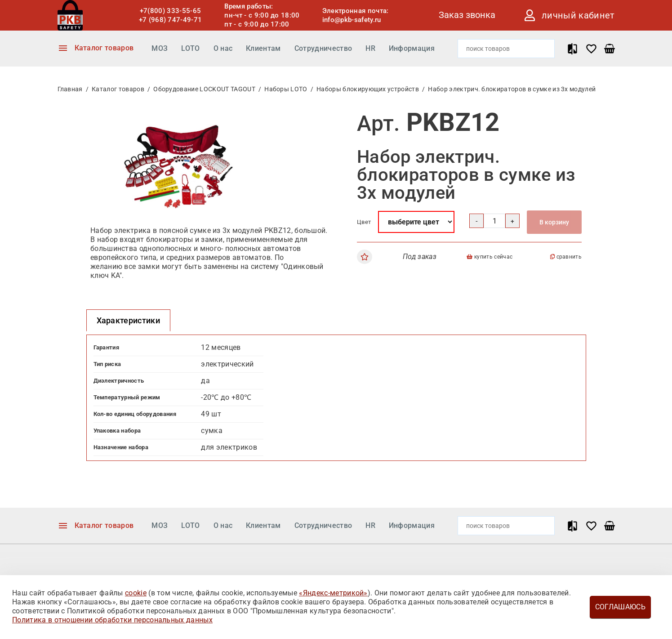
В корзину (554, 222)
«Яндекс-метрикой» (333, 593)
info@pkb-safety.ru (352, 20)
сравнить (566, 257)
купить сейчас (490, 257)
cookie (136, 593)
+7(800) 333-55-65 (170, 11)
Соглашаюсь (620, 607)
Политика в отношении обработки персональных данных (112, 620)
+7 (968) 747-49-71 (171, 20)
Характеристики (128, 320)
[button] (262, 120)
